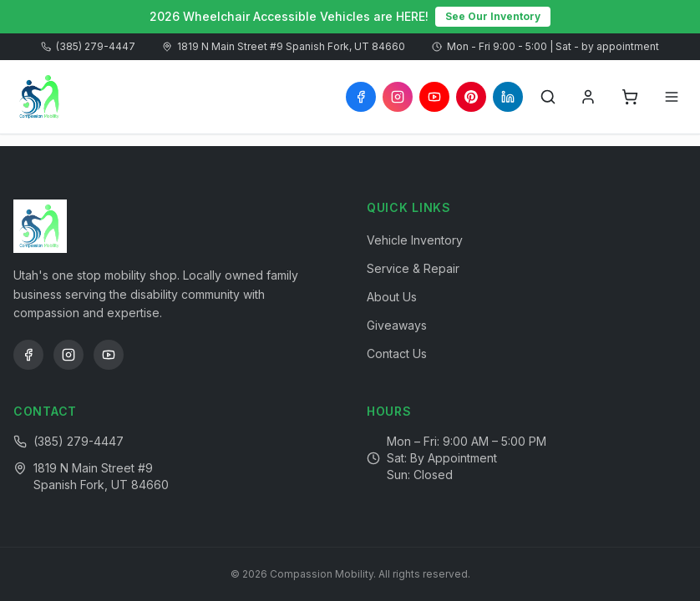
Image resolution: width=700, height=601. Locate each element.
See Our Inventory (493, 16)
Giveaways (397, 325)
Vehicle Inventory (415, 240)
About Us (392, 297)
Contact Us (397, 354)
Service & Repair (413, 268)
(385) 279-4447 (88, 46)
